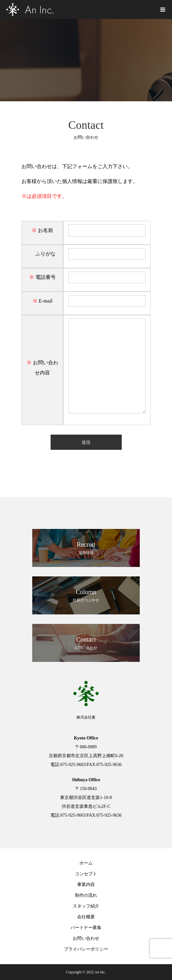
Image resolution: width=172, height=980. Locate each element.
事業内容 (86, 885)
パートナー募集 (86, 928)
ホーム (86, 863)
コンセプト (86, 874)
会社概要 (86, 917)
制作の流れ (86, 895)
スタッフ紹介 (86, 906)
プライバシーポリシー (86, 949)
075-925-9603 (73, 765)
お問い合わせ (86, 938)
